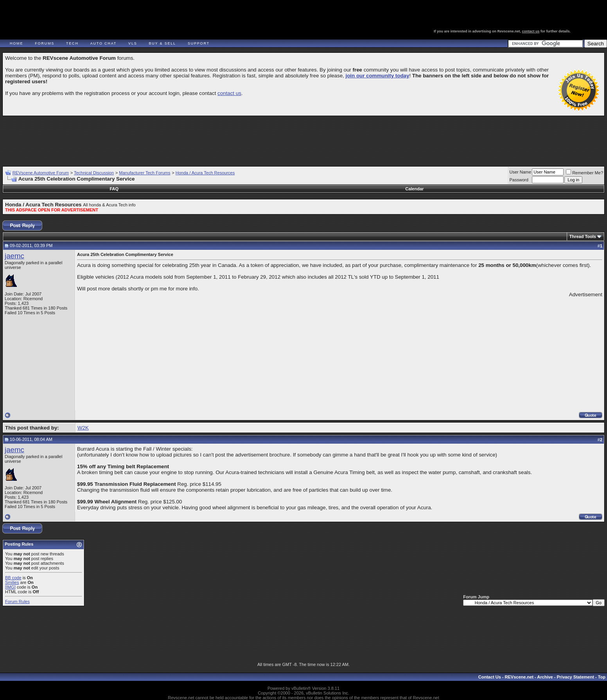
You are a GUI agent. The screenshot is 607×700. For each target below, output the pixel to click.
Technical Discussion (94, 173)
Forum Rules (17, 602)
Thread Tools (583, 236)
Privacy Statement (575, 677)
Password (519, 180)
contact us (531, 31)
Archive (545, 677)
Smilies (12, 582)
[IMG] (10, 587)
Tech (72, 43)
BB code (13, 578)
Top (602, 677)
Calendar (414, 189)
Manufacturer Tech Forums (145, 173)
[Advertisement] (303, 138)
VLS (133, 43)
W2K (83, 428)
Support (199, 43)
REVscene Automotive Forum (41, 173)
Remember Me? (585, 173)
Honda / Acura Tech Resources (205, 173)
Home (16, 43)
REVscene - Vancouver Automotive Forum (77, 28)
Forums (45, 43)
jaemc (14, 256)
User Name (521, 172)
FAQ (114, 189)
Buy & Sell (163, 43)
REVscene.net (519, 677)
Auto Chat (103, 43)
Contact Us (490, 677)
